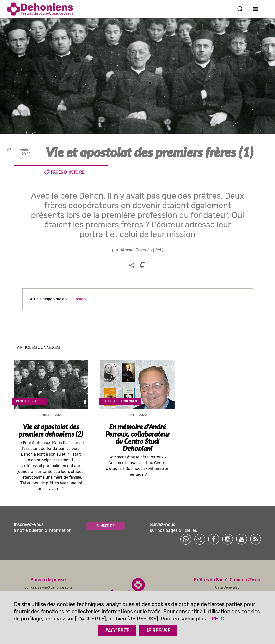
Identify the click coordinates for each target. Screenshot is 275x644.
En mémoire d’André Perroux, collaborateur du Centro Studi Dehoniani (137, 437)
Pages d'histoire (67, 172)
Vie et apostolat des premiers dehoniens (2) (51, 430)
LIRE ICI (217, 619)
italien (80, 299)
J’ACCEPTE (117, 630)
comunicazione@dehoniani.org (48, 587)
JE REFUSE (158, 630)
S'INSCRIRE (105, 526)
